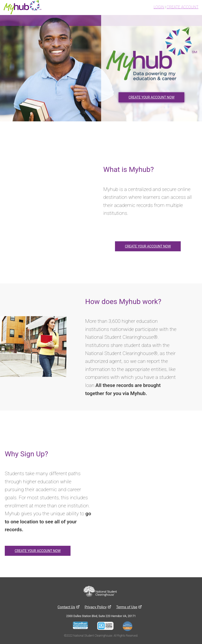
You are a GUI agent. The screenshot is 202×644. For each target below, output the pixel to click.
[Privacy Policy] (96, 607)
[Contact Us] (66, 607)
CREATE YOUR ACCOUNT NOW (152, 97)
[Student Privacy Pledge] (107, 627)
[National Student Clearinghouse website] (100, 592)
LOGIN (159, 7)
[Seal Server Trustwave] (82, 627)
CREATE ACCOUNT (183, 7)
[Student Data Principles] (129, 627)
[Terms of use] (127, 607)
